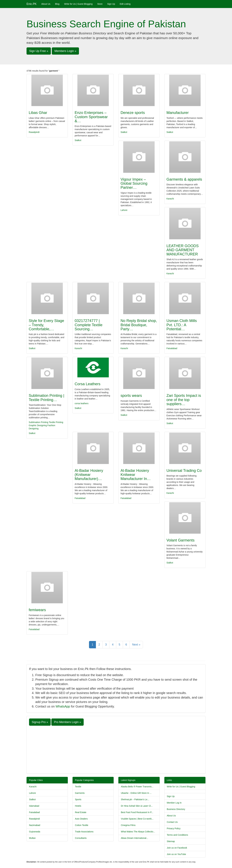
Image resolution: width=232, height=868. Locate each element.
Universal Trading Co (184, 470)
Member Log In (174, 803)
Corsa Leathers (88, 384)
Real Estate (81, 812)
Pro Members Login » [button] (67, 722)
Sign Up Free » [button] (39, 51)
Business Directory (176, 809)
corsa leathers (82, 403)
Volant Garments (181, 540)
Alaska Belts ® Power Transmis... (137, 787)
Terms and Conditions (177, 835)
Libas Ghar (38, 113)
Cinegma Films (128, 825)
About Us (46, 4)
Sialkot (78, 140)
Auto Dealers (81, 819)
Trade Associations (84, 832)
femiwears (37, 610)
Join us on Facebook (177, 848)
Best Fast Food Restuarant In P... (137, 812)
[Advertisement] (116, 749)
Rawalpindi (34, 132)
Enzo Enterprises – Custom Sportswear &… (91, 117)
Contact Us (172, 822)
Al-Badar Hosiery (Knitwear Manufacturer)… (89, 475)
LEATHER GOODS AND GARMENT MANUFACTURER (183, 250)
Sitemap (171, 841)
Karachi (170, 199)
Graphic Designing (38, 425)
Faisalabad (172, 348)
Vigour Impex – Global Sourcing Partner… (134, 183)
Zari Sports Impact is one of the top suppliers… (184, 400)
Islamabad (34, 806)
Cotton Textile (82, 825)
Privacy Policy (174, 828)
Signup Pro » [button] (40, 722)
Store (100, 4)
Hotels (78, 806)
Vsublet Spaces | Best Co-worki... (137, 819)
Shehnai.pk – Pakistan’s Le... (135, 799)
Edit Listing (125, 4)
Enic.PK (32, 4)
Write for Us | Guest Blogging (78, 4)
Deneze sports (133, 113)
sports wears (131, 395)
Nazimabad (35, 825)
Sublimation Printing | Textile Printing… (46, 398)
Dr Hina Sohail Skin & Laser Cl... (137, 806)
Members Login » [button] (65, 51)
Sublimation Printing (39, 422)
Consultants (81, 838)
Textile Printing (56, 422)
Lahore (124, 210)
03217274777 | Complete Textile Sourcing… (89, 325)
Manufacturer (178, 113)
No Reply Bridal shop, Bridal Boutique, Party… (139, 325)
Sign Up (111, 4)
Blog (57, 4)
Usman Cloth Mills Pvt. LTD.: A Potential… (182, 325)
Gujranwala (35, 832)
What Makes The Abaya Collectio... (138, 832)
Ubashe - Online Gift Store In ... (136, 793)
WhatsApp (63, 706)
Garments (80, 793)
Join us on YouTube (176, 854)
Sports (78, 799)
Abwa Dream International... (135, 838)
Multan (32, 838)
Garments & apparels (184, 179)
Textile (78, 787)
